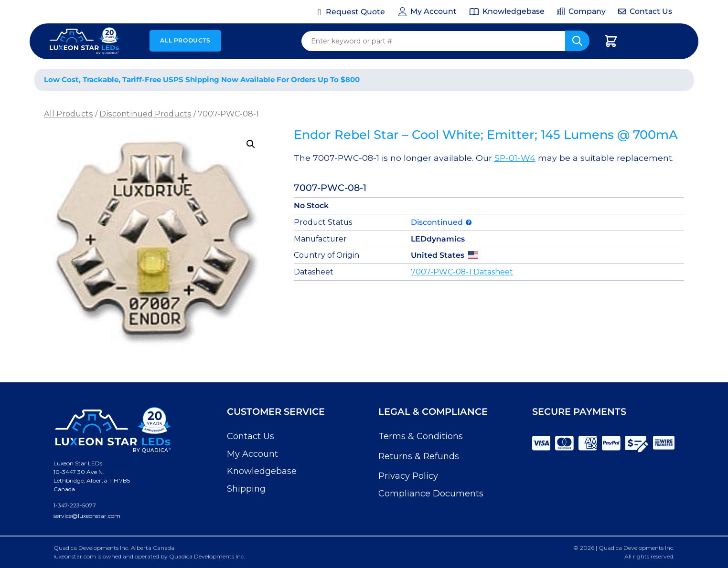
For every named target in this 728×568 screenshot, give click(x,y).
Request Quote (355, 12)
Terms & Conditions (421, 436)
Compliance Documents (431, 494)
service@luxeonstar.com (87, 516)
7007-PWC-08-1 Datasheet (462, 272)
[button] (251, 144)
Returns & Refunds (419, 456)
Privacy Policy (408, 476)
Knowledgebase (262, 471)
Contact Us (251, 436)
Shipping (246, 489)
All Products (185, 40)
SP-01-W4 (515, 158)
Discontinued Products (145, 114)
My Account (252, 454)
